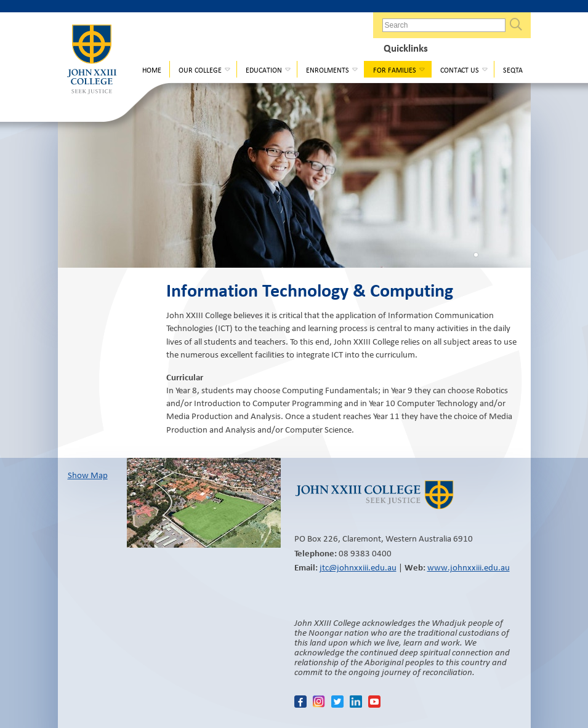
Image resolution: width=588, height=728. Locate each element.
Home (152, 70)
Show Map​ (88, 475)
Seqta (513, 70)
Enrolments (328, 70)
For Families (395, 70)
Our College (200, 70)
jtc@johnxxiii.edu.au (358, 567)
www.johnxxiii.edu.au (469, 567)
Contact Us (460, 70)
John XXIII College (92, 64)
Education (264, 70)
